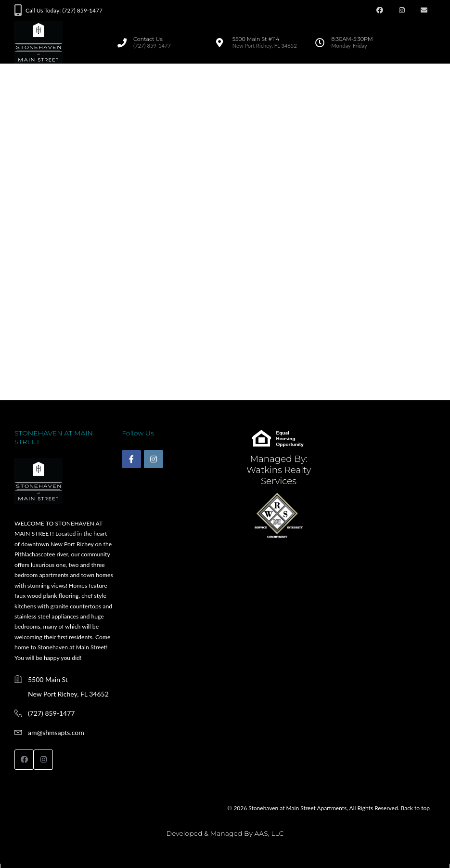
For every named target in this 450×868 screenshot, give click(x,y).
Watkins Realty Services (279, 475)
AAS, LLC (269, 833)
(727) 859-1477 (51, 713)
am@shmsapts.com (56, 732)
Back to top (415, 808)
